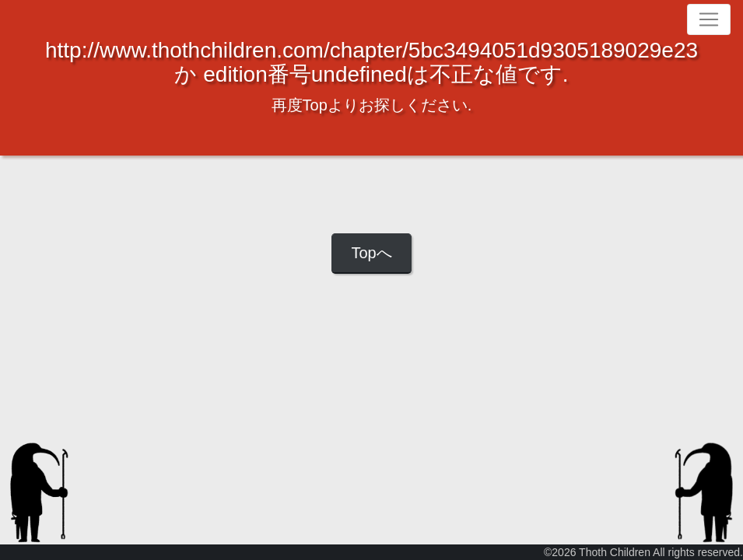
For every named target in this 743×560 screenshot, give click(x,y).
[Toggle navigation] (709, 19)
